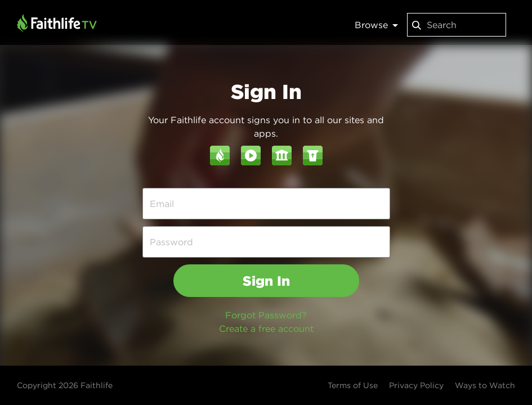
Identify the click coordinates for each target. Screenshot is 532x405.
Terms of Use (353, 385)
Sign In (266, 281)
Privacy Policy (416, 385)
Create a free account (266, 328)
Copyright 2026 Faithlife (65, 385)
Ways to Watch (485, 385)
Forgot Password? (266, 315)
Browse (376, 25)
